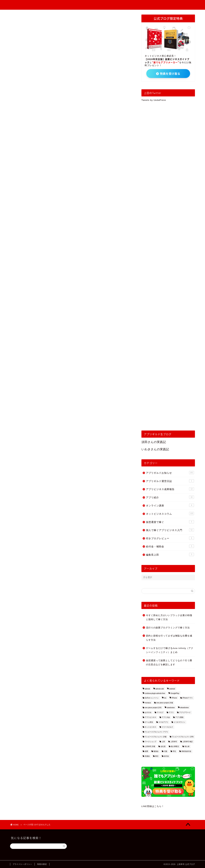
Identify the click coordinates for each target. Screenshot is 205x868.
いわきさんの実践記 (155, 449)
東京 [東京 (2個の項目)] (157, 756)
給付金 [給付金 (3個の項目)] (166, 756)
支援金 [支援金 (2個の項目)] (147, 756)
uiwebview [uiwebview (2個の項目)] (171, 708)
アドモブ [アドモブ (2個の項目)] (160, 712)
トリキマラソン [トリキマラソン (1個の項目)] (179, 722)
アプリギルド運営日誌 (32, 154)
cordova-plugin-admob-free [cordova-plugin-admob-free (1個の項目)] (155, 693)
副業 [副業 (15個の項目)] (146, 751)
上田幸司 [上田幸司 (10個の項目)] (174, 742)
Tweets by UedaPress (154, 100)
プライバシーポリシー (22, 864)
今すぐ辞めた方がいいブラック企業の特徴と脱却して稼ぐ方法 (169, 617)
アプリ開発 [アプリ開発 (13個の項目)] (179, 717)
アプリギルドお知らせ (151, 5)
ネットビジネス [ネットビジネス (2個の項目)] (151, 727)
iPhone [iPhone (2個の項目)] (174, 698)
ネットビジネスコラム (32, 171)
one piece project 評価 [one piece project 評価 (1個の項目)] (165, 703)
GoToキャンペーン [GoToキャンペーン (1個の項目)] (152, 698)
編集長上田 (25, 192)
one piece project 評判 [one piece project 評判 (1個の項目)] (153, 708)
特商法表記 (42, 864)
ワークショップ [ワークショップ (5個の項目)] (151, 742)
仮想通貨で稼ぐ (28, 175)
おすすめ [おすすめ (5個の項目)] (148, 712)
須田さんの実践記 (154, 442)
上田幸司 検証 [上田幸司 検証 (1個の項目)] (188, 742)
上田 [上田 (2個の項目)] (163, 742)
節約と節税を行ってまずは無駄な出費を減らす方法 (169, 638)
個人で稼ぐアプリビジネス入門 (79, 5)
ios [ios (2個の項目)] (165, 698)
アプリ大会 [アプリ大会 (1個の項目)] (166, 717)
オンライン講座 (28, 167)
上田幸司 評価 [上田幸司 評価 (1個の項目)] (150, 746)
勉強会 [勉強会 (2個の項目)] (156, 751)
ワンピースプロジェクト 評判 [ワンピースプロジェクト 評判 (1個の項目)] (183, 737)
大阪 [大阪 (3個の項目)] (166, 751)
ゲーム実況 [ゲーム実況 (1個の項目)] (149, 722)
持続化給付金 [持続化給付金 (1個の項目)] (186, 751)
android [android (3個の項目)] (172, 689)
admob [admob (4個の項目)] (147, 689)
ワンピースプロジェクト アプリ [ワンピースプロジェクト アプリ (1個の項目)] (156, 732)
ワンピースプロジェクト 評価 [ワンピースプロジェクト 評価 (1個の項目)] (156, 737)
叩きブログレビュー (31, 184)
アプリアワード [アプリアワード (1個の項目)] (185, 712)
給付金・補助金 (28, 188)
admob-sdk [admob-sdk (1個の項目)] (160, 689)
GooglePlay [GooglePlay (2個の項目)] (175, 693)
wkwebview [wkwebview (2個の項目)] (184, 708)
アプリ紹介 (25, 162)
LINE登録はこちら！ (153, 806)
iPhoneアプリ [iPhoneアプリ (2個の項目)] (187, 698)
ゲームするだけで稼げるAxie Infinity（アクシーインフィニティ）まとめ (170, 650)
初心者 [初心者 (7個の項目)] (187, 746)
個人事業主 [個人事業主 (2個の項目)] (175, 746)
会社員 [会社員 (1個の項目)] (163, 746)
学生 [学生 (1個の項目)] (174, 751)
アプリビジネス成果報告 (117, 5)
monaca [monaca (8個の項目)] (148, 703)
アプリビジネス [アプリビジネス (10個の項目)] (151, 717)
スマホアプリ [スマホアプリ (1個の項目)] (163, 722)
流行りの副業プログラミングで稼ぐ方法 (168, 628)
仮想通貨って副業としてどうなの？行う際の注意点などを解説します (169, 663)
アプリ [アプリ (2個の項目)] (171, 712)
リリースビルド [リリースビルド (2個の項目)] (167, 727)
